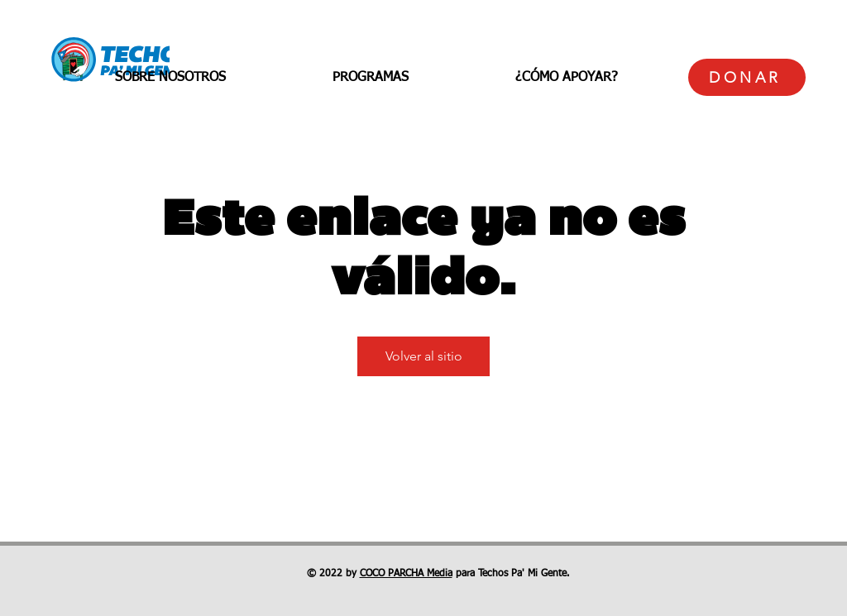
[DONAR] (747, 77)
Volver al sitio (424, 356)
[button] (170, 78)
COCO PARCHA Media (406, 574)
